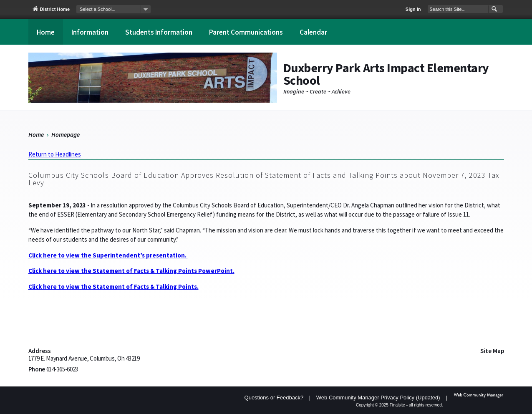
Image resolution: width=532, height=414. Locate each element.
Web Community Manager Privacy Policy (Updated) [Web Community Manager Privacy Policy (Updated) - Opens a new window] (378, 398)
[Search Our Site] (458, 9)
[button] (493, 9)
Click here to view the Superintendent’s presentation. (108, 255)
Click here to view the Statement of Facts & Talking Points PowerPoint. (131, 271)
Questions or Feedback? (274, 398)
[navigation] (113, 9)
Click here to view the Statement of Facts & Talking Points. (113, 287)
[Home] (46, 32)
